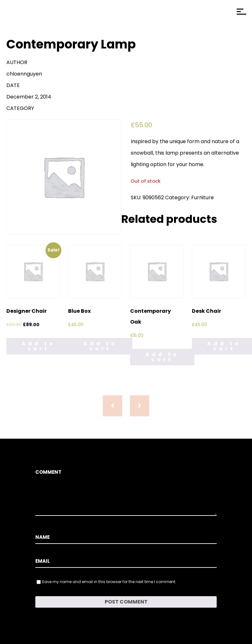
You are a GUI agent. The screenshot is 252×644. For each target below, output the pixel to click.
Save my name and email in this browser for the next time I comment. (109, 582)
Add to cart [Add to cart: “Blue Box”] (100, 346)
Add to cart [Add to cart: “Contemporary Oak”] (162, 357)
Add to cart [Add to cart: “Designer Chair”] (38, 346)
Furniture (203, 198)
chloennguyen (24, 74)
